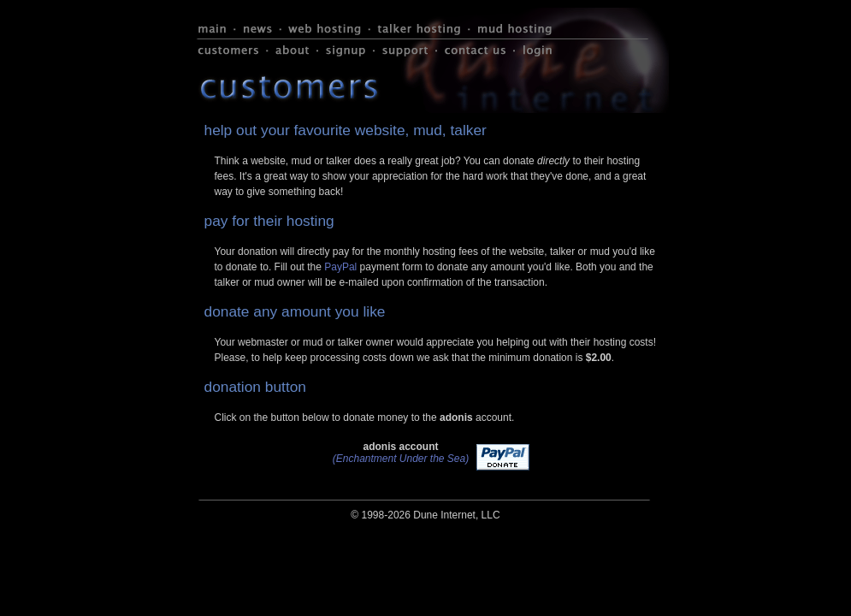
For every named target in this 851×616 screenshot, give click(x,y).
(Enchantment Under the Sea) (401, 459)
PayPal (340, 267)
